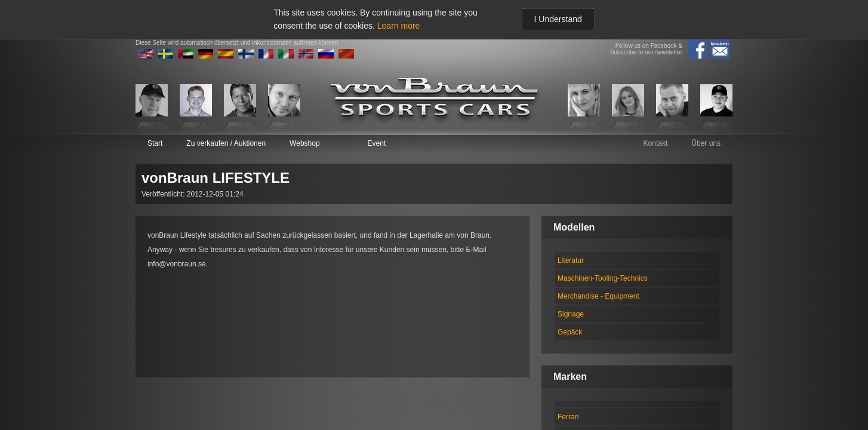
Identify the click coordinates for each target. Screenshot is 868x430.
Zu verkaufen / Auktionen (226, 143)
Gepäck (570, 332)
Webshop (304, 143)
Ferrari (568, 417)
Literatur (571, 260)
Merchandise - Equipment (598, 296)
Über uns (706, 143)
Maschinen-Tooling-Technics (603, 278)
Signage (571, 314)
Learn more (399, 26)
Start (155, 143)
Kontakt (656, 143)
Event (377, 143)
